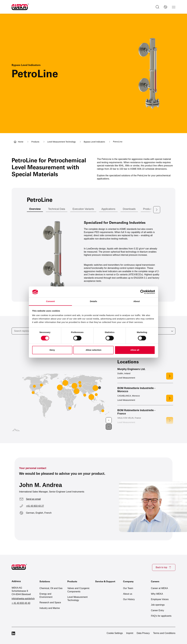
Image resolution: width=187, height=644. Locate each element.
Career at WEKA (159, 588)
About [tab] (137, 301)
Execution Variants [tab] (83, 209)
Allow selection (93, 350)
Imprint (130, 633)
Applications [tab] (108, 209)
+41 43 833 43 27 (35, 506)
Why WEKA (157, 594)
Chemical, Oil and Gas (51, 588)
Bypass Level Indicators (94, 142)
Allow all (135, 350)
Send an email (33, 499)
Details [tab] (93, 301)
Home (21, 142)
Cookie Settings (115, 633)
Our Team (128, 588)
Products (35, 142)
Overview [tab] (35, 209)
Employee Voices (160, 599)
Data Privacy (143, 633)
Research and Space (50, 602)
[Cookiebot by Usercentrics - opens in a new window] (142, 292)
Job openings (158, 605)
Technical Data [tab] (57, 209)
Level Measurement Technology (62, 142)
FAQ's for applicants (161, 616)
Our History (129, 599)
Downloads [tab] (129, 209)
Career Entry (157, 610)
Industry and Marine (50, 608)
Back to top (164, 567)
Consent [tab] (50, 301)
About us (128, 594)
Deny (52, 350)
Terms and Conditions (164, 633)
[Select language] (165, 7)
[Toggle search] (157, 7)
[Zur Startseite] (21, 567)
